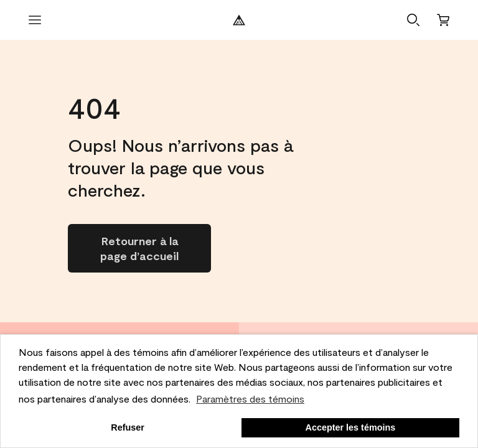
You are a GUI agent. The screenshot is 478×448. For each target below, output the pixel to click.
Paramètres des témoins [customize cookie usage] (250, 399)
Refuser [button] (128, 427)
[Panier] (443, 20)
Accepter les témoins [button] (351, 427)
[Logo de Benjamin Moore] (239, 20)
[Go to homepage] (139, 248)
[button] (413, 20)
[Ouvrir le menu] (35, 20)
